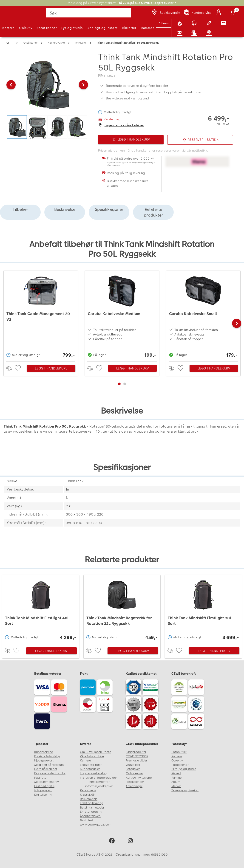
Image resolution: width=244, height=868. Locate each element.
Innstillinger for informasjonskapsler (99, 784)
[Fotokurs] (181, 33)
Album (164, 23)
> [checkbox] (10, 368)
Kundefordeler (90, 769)
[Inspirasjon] (195, 33)
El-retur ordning (91, 812)
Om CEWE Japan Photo (96, 752)
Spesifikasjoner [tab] (109, 209)
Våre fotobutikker (92, 756)
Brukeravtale (89, 799)
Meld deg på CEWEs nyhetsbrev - (122, 3)
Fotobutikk (179, 752)
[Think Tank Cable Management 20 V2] (41, 315)
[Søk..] (88, 13)
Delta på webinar (46, 769)
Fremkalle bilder (136, 761)
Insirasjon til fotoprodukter (98, 778)
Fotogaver (133, 769)
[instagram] (131, 841)
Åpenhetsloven (90, 816)
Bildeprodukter (136, 752)
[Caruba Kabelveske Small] (203, 315)
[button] (11, 85)
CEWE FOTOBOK (137, 756)
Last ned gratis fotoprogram (44, 788)
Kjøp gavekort (44, 761)
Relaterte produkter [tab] (153, 212)
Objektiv (26, 28)
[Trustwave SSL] (151, 688)
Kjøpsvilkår (87, 795)
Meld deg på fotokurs (49, 765)
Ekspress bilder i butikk (50, 773)
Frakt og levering (92, 803)
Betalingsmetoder (92, 808)
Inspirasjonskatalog (93, 773)
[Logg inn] (220, 13)
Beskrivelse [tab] (65, 209)
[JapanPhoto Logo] (13, 15)
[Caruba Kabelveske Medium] (122, 315)
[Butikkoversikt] (166, 13)
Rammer (147, 28)
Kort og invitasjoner (139, 778)
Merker (176, 786)
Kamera (8, 28)
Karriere (85, 761)
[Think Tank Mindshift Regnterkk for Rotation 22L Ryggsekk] (122, 608)
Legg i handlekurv (51, 368)
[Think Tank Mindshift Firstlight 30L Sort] (203, 608)
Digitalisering (43, 795)
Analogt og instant (103, 28)
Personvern (88, 790)
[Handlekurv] (233, 13)
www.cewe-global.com (96, 825)
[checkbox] (18, 368)
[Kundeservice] (197, 13)
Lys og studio (72, 28)
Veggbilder (133, 765)
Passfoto (40, 778)
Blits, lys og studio (184, 769)
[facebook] (113, 841)
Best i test (87, 820)
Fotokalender (135, 782)
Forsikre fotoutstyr (47, 756)
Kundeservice (44, 752)
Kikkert (176, 773)
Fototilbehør (47, 28)
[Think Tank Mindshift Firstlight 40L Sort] (41, 608)
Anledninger (134, 786)
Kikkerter (129, 28)
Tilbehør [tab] (20, 209)
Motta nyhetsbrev (47, 782)
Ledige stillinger (91, 765)
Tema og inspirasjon (185, 790)
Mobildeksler (134, 773)
